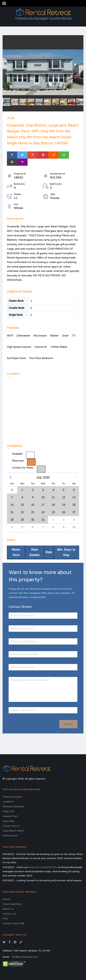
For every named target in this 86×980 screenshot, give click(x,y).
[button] (10, 478)
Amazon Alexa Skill (13, 923)
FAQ (5, 919)
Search (7, 899)
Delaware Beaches (13, 806)
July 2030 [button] (43, 478)
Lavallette (8, 802)
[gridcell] (33, 505)
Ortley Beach (10, 836)
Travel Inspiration (12, 797)
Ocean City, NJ (11, 826)
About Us (8, 909)
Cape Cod (8, 811)
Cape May (9, 821)
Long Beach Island (13, 831)
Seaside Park (10, 816)
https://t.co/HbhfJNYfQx (43, 867)
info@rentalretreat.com (25, 957)
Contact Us (9, 914)
